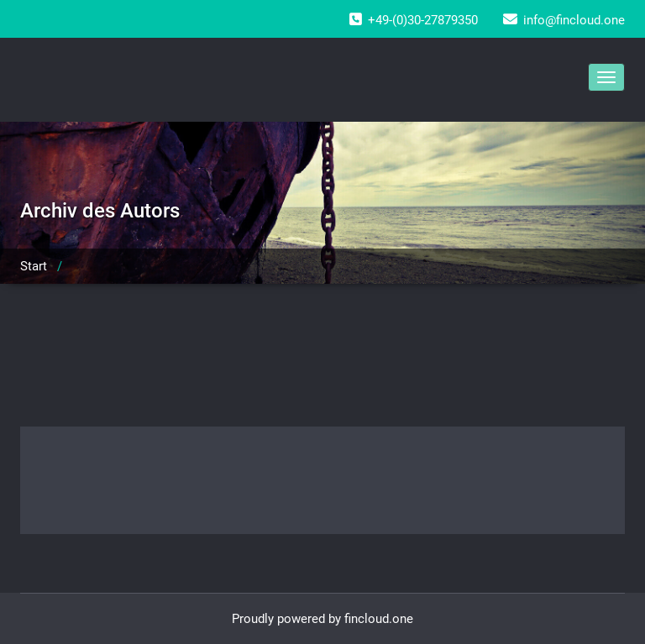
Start (34, 266)
